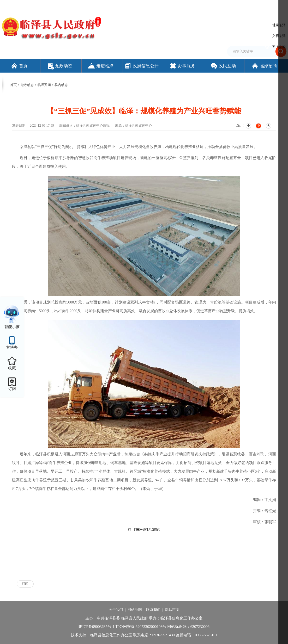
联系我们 (153, 610)
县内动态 (61, 85)
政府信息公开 (141, 66)
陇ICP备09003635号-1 (96, 627)
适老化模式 (255, 6)
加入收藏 (205, 6)
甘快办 (12, 347)
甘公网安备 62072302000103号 (141, 627)
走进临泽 (101, 66)
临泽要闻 (44, 85)
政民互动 (223, 66)
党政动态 (60, 66)
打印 (25, 584)
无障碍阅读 (232, 6)
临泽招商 (264, 66)
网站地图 (135, 610)
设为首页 (190, 6)
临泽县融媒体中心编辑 (93, 126)
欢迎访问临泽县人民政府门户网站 (24, 6)
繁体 (218, 6)
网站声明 (172, 610)
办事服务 (182, 66)
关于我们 (116, 610)
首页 (19, 66)
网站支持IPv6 (171, 6)
